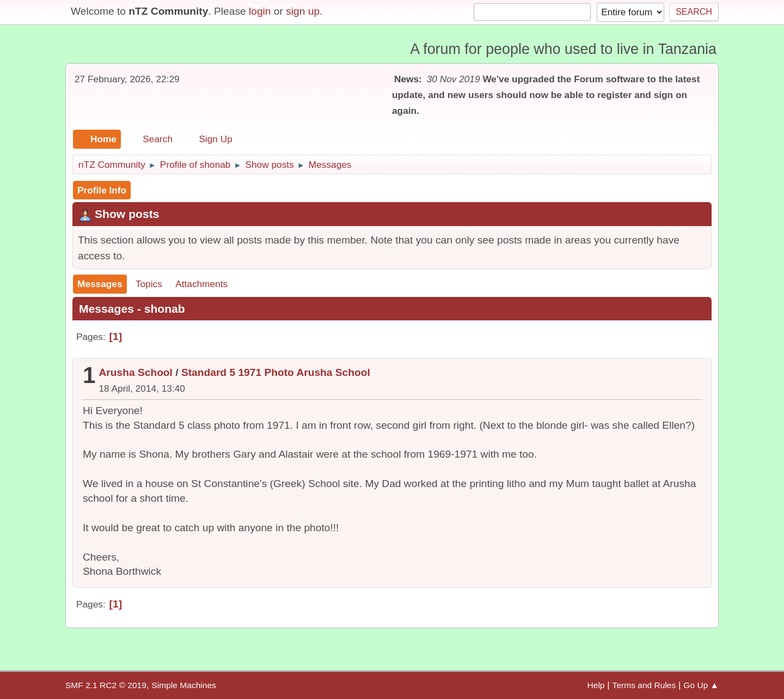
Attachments (201, 284)
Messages (100, 284)
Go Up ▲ (701, 685)
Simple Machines (183, 685)
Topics (149, 284)
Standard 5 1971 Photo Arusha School (276, 372)
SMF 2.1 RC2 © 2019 (106, 685)
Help (596, 685)
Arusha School (136, 372)
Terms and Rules (644, 685)
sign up (303, 11)
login (260, 11)
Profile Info (102, 190)
